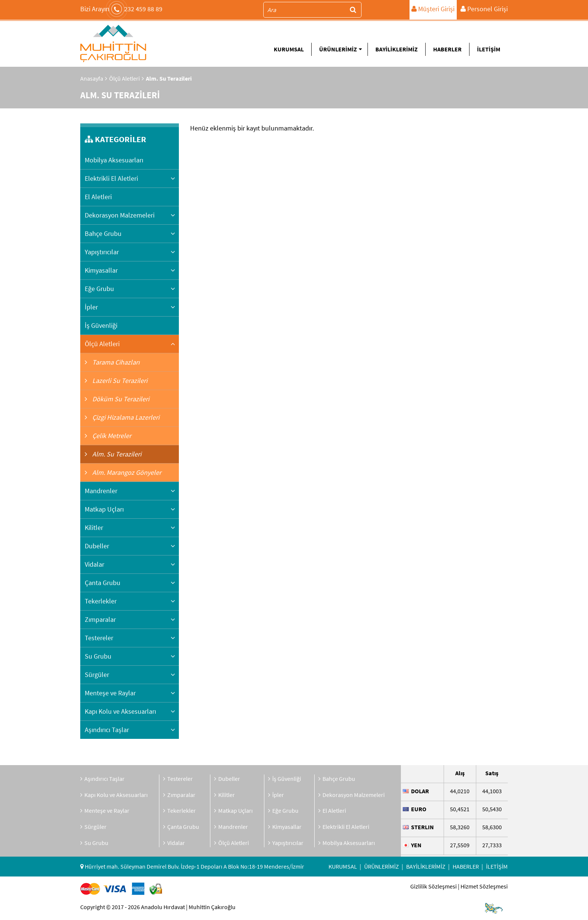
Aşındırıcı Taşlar (107, 730)
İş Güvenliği (101, 325)
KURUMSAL (289, 49)
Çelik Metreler (111, 436)
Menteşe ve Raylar (110, 693)
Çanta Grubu (103, 583)
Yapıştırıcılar (102, 252)
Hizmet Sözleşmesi (484, 886)
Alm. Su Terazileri (116, 454)
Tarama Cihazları (115, 362)
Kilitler (94, 528)
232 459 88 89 (121, 9)
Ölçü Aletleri (124, 78)
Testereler (99, 638)
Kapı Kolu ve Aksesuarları (120, 711)
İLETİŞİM (489, 49)
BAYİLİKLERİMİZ (397, 49)
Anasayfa (92, 78)
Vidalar (94, 564)
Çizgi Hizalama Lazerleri (125, 417)
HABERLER (447, 49)
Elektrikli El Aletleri (111, 178)
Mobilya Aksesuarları (114, 160)
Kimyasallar (101, 270)
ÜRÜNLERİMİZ (340, 49)
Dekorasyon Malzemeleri (120, 215)
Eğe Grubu (99, 289)
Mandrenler (101, 491)
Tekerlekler (101, 601)
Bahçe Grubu (103, 233)
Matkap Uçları (104, 509)
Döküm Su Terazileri (120, 399)
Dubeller (97, 546)
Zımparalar (100, 619)
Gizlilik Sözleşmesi (433, 886)
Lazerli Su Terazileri (119, 380)
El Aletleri (98, 197)
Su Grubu (98, 656)
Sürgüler (97, 675)
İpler (91, 307)
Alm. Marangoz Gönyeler (126, 472)
